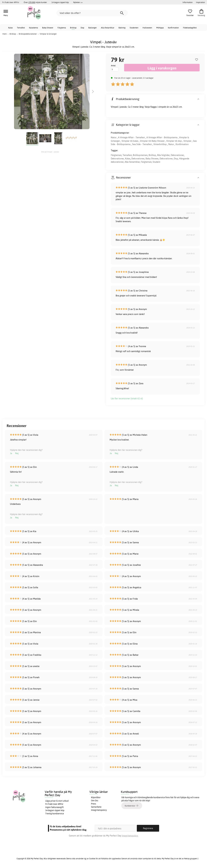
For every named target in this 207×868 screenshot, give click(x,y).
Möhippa (160, 28)
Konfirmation (173, 28)
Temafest (21, 28)
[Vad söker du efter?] (92, 13)
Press (94, 804)
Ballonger (93, 28)
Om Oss (95, 801)
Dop (82, 28)
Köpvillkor (96, 797)
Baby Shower (48, 28)
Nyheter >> (78, 2)
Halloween (147, 28)
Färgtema (62, 28)
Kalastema (33, 28)
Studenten (134, 28)
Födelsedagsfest (190, 28)
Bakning (122, 28)
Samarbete (96, 807)
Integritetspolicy (99, 810)
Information (188, 2)
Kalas (10, 28)
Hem (5, 34)
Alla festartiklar (108, 28)
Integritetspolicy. (130, 836)
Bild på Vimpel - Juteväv (50, 152)
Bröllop (73, 28)
